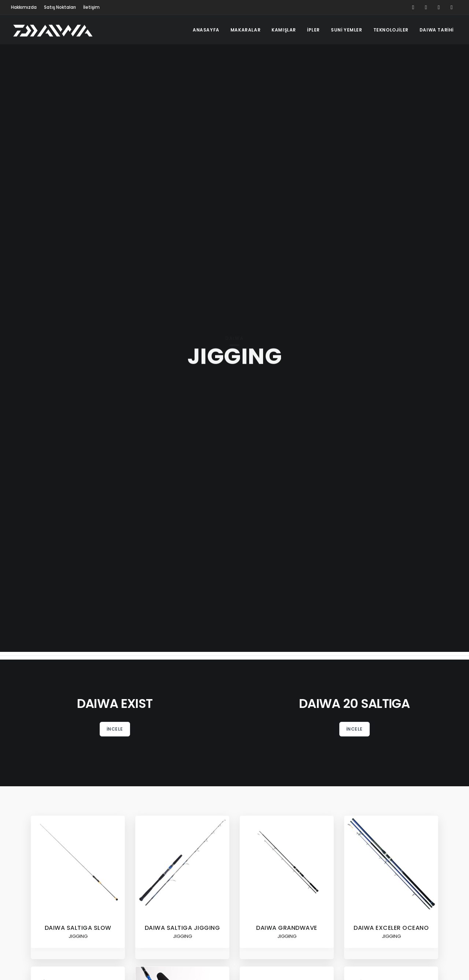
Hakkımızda (24, 7)
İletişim (91, 7)
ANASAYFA (206, 30)
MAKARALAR (245, 30)
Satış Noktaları (60, 7)
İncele (115, 729)
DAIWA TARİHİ (437, 30)
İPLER (313, 30)
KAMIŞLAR (284, 30)
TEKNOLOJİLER (391, 30)
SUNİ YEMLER (347, 30)
